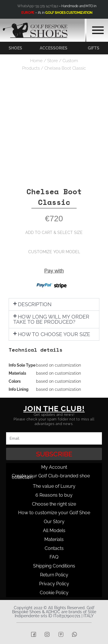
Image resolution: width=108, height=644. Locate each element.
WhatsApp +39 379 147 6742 (38, 6)
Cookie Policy (54, 593)
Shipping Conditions (54, 566)
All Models (54, 530)
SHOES (15, 48)
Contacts (54, 548)
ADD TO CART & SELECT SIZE (54, 233)
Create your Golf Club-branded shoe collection (51, 477)
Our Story (54, 522)
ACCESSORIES (54, 48)
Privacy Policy (54, 584)
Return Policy (54, 575)
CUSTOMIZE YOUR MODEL (54, 252)
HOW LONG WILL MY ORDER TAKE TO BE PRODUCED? (51, 319)
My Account (54, 467)
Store (53, 61)
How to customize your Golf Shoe (54, 513)
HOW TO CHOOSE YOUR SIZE (54, 334)
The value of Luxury (54, 486)
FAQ (54, 557)
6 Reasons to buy (54, 495)
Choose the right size (54, 504)
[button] (54, 304)
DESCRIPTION (35, 304)
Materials (54, 539)
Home (36, 61)
